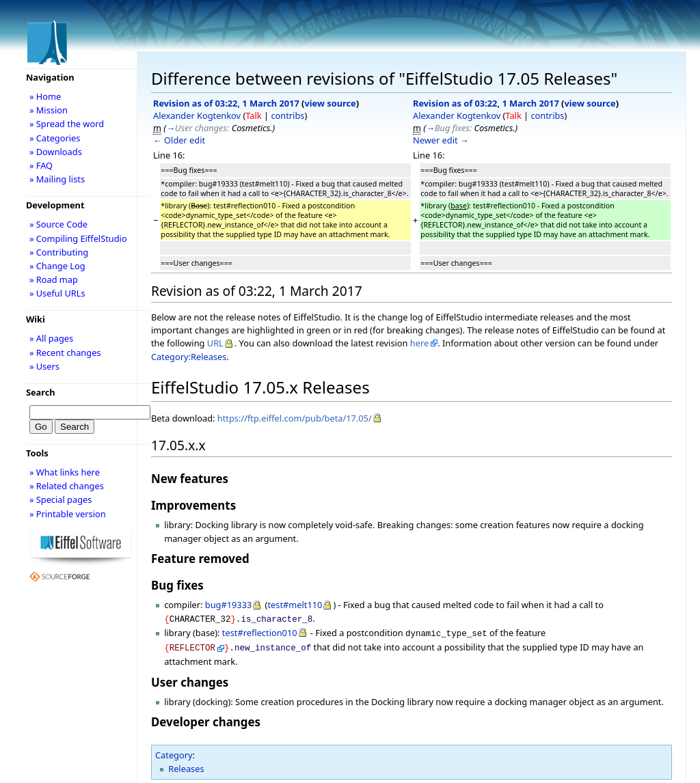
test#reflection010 (260, 631)
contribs (287, 115)
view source (330, 103)
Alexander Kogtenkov (197, 115)
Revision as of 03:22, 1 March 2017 (226, 103)
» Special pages (60, 499)
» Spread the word (67, 124)
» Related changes (67, 486)
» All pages (51, 338)
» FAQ (41, 165)
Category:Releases (189, 357)
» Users (44, 366)
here (419, 343)
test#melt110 (295, 605)
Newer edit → (441, 140)
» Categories (55, 138)
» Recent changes (65, 353)
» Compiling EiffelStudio (78, 238)
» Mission (49, 110)
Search (41, 392)
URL (215, 343)
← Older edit (179, 140)
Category (174, 751)
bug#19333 (229, 605)
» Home (45, 96)
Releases (186, 765)
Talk (253, 115)
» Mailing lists (57, 179)
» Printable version (68, 514)
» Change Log (57, 266)
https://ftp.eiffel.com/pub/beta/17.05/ (295, 418)
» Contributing (59, 252)
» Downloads (56, 152)
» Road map (54, 279)
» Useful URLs (57, 293)
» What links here (65, 472)
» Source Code (58, 224)
